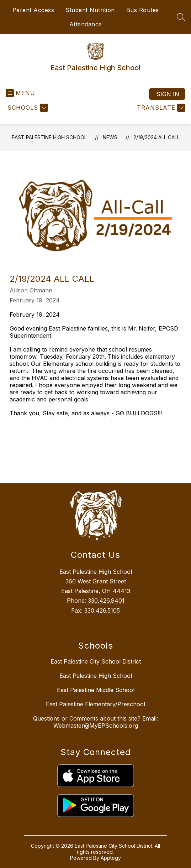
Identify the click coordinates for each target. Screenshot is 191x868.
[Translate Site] (160, 108)
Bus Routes (143, 10)
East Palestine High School (49, 137)
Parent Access (33, 10)
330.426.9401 (106, 601)
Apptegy (111, 858)
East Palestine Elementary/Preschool (95, 704)
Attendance (86, 24)
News (110, 137)
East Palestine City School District (96, 661)
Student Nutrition (90, 10)
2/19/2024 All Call (156, 137)
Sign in (168, 94)
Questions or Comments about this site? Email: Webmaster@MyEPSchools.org (95, 722)
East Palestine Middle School (96, 690)
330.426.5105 (102, 610)
